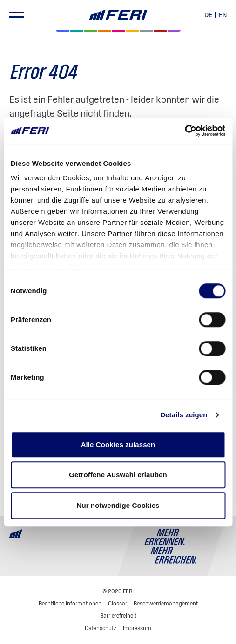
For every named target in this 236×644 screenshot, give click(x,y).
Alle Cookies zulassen (118, 444)
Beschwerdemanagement (166, 603)
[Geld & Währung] (146, 31)
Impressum (137, 628)
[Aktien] (62, 31)
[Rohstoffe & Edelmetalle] (160, 31)
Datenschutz (101, 628)
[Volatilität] (104, 31)
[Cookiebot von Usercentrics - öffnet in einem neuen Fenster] (185, 131)
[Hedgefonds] (132, 31)
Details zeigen (184, 415)
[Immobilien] (174, 31)
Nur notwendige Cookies (118, 505)
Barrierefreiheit (118, 615)
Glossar (118, 603)
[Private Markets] (76, 31)
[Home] (118, 15)
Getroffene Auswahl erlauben (118, 475)
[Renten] (90, 31)
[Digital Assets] (118, 31)
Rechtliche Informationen (70, 603)
